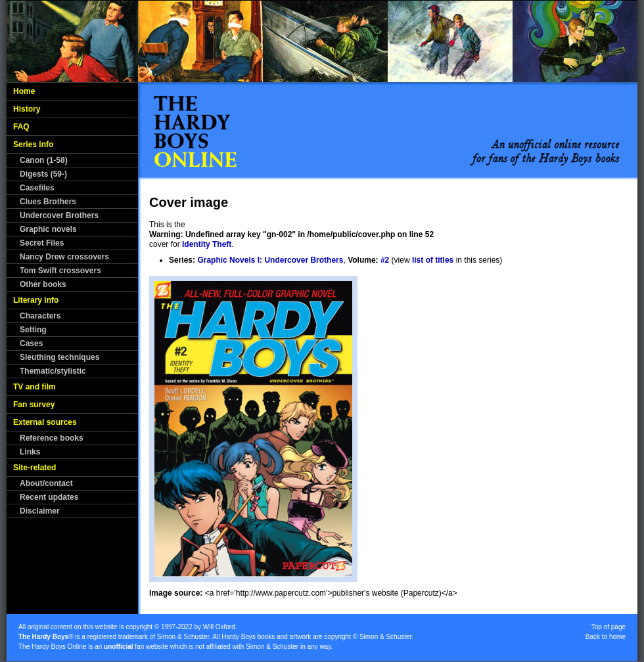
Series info (33, 144)
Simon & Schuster (183, 637)
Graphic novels (48, 229)
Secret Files (42, 243)
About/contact (46, 483)
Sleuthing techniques (59, 357)
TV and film (34, 387)
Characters (40, 316)
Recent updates (49, 497)
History (27, 109)
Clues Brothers (48, 202)
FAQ (21, 127)
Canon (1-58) (44, 160)
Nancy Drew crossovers (64, 257)
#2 (385, 260)
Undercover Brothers (59, 215)
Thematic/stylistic (53, 371)
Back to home (606, 637)
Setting (33, 330)
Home (24, 91)
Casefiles (37, 188)
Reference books (52, 438)
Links (30, 452)
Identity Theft (207, 244)
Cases (31, 343)
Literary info (36, 300)
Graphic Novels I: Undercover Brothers (270, 260)
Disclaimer (40, 511)
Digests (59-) (43, 174)
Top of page (609, 627)
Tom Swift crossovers (60, 271)
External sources (45, 422)
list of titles (433, 260)
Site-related (34, 468)
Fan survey (34, 405)
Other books (43, 284)
